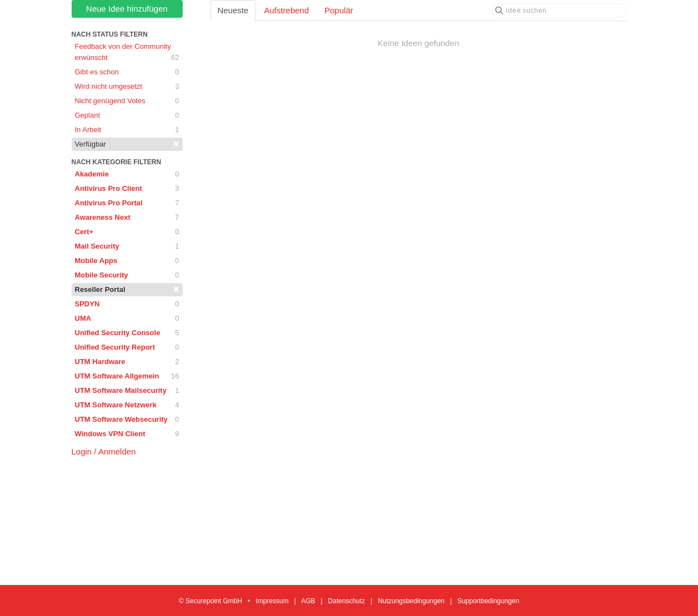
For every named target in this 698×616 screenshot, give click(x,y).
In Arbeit (127, 130)
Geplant (127, 115)
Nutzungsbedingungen (411, 601)
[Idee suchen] (559, 11)
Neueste (233, 10)
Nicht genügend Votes (127, 101)
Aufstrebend (286, 10)
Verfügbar (127, 144)
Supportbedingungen (488, 601)
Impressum (272, 601)
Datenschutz (347, 601)
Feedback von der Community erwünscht (127, 53)
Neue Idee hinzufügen (127, 9)
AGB (308, 601)
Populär (339, 10)
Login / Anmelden (104, 451)
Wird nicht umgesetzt (127, 87)
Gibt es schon (127, 72)
